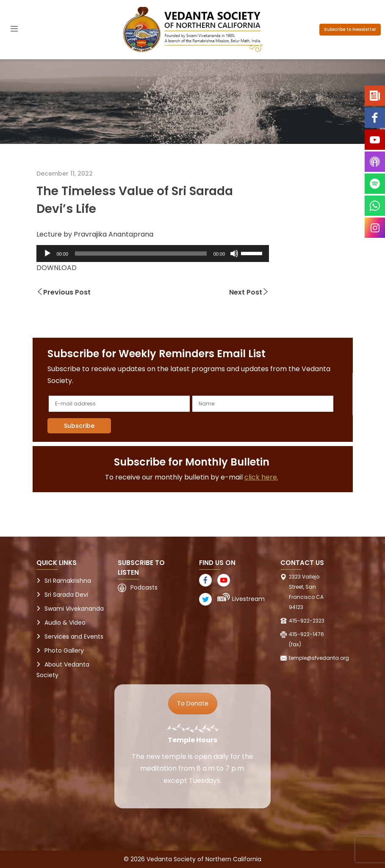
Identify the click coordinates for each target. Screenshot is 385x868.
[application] (153, 254)
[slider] (141, 254)
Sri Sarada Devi (66, 595)
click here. (261, 477)
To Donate (193, 703)
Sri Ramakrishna (68, 581)
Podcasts (144, 587)
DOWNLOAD (57, 268)
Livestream (248, 599)
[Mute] (234, 254)
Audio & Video (65, 623)
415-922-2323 (307, 621)
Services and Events (74, 637)
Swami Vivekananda (74, 609)
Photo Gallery (64, 650)
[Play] (47, 254)
